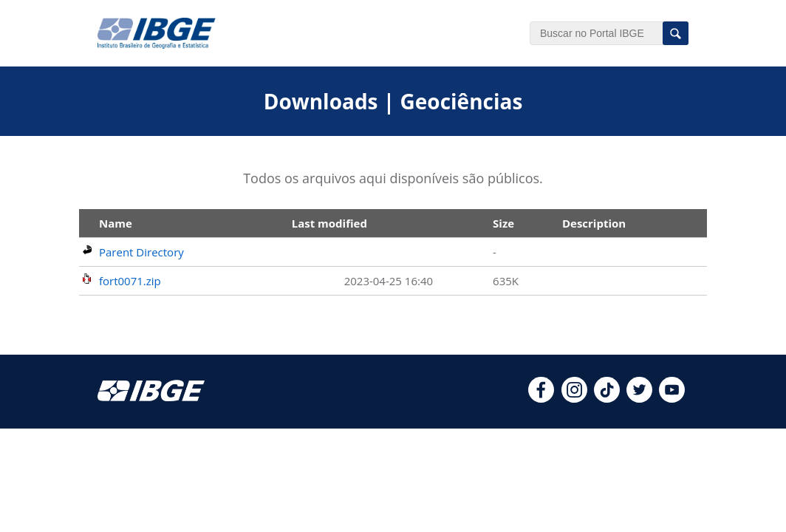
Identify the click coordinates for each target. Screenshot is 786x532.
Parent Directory (141, 252)
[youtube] (672, 398)
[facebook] (541, 398)
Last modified (329, 223)
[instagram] (574, 398)
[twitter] (639, 398)
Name (116, 223)
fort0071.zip (130, 281)
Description (594, 223)
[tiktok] (607, 398)
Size (503, 223)
